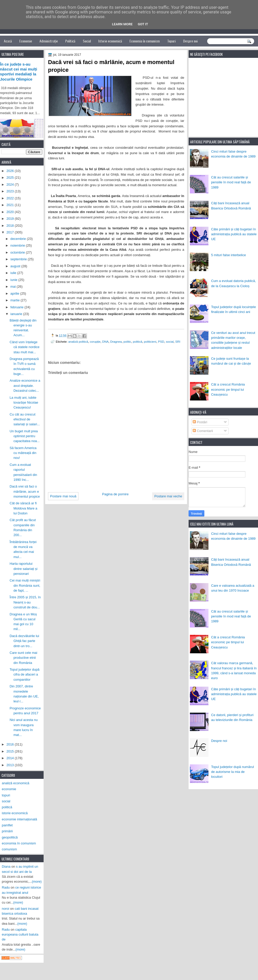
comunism (9, 849)
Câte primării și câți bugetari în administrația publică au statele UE (234, 234)
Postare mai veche (168, 496)
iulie (14, 273)
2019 (11, 219)
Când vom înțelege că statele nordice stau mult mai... (25, 347)
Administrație (49, 41)
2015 (11, 751)
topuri (6, 795)
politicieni (150, 342)
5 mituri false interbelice (228, 255)
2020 (11, 212)
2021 (11, 205)
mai (13, 287)
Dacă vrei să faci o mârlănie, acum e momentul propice (25, 491)
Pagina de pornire (115, 494)
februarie (17, 307)
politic (127, 342)
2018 (11, 226)
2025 (11, 178)
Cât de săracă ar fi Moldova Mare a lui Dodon (23, 508)
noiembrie (18, 245)
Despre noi (190, 41)
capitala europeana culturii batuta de (20, 935)
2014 (11, 758)
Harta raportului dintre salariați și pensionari (23, 569)
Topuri (171, 41)
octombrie (18, 252)
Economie (26, 41)
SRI (178, 342)
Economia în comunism (145, 41)
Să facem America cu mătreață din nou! (23, 453)
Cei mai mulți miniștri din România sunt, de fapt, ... (25, 585)
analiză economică (16, 783)
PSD (161, 342)
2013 (11, 765)
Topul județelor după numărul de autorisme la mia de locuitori (232, 772)
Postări (200, 422)
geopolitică (10, 837)
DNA (105, 342)
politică (138, 342)
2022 (11, 198)
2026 (11, 171)
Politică (70, 41)
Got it (143, 24)
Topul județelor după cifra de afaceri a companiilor (25, 675)
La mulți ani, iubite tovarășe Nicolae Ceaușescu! (24, 403)
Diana (6, 867)
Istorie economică (110, 41)
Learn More (122, 24)
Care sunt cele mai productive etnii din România (23, 658)
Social (87, 41)
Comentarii (203, 431)
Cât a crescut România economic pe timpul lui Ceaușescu (228, 389)
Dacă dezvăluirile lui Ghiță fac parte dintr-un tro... (24, 641)
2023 (11, 191)
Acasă (8, 41)
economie (9, 789)
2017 (11, 232)
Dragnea (116, 342)
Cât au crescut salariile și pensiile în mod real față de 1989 (231, 182)
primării (7, 831)
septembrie (19, 259)
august (16, 266)
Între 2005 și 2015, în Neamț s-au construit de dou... (25, 602)
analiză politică (78, 342)
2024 (11, 185)
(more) (37, 881)
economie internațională (19, 819)
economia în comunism (19, 843)
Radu (6, 887)
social (170, 342)
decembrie (19, 239)
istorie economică (15, 813)
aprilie (15, 293)
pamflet (7, 825)
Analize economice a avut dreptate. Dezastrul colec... (25, 386)
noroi (6, 909)
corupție (95, 342)
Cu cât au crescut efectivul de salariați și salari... (25, 419)
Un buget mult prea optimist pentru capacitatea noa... (25, 436)
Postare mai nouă (63, 496)
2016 (11, 744)
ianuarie (17, 314)
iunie (14, 280)
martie (15, 300)
